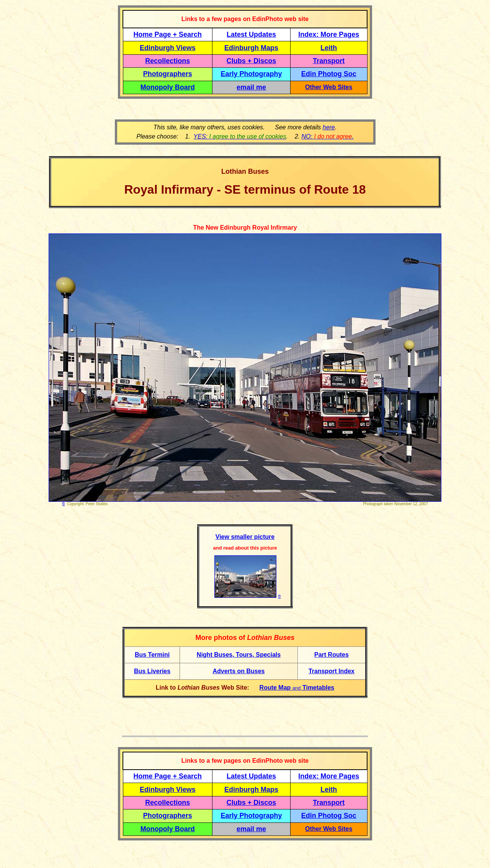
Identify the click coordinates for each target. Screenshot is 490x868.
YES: (240, 136)
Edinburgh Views (168, 48)
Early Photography (252, 74)
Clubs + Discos (252, 61)
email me (251, 87)
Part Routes (332, 655)
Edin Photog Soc (329, 74)
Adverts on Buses (238, 671)
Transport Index (332, 671)
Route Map (276, 688)
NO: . (327, 136)
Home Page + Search (168, 34)
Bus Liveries (152, 671)
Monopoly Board (168, 87)
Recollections (167, 61)
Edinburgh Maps (251, 48)
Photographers (168, 74)
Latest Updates (251, 34)
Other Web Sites (329, 87)
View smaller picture (245, 537)
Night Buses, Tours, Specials (239, 655)
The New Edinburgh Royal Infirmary (245, 228)
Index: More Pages (329, 34)
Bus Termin (151, 655)
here (329, 127)
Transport (329, 61)
